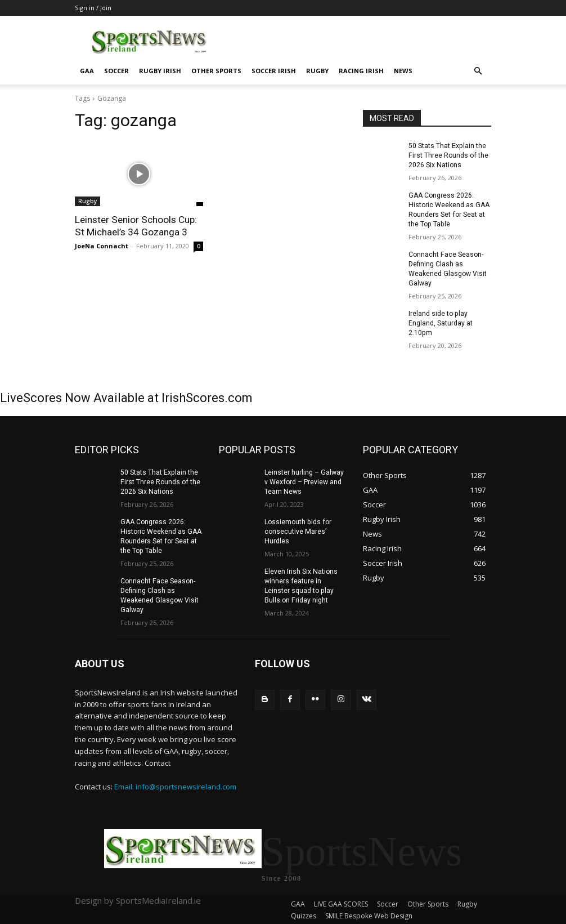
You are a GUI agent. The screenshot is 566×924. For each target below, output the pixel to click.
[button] (478, 71)
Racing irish (361, 71)
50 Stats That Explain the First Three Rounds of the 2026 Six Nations (448, 155)
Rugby (317, 71)
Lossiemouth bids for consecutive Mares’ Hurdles (297, 530)
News (403, 71)
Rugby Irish (160, 71)
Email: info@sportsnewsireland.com (175, 784)
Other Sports (216, 71)
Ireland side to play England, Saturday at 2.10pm (441, 322)
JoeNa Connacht (102, 246)
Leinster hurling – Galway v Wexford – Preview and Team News (304, 480)
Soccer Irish (274, 71)
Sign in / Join (93, 8)
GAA (87, 71)
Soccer (116, 71)
